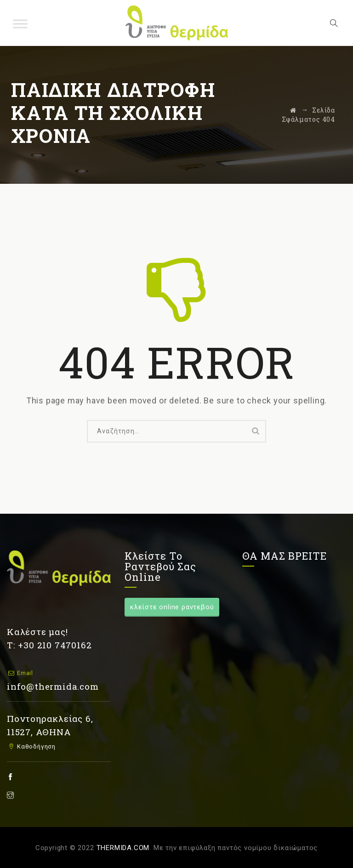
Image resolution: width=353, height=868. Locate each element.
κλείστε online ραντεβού (172, 607)
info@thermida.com (53, 686)
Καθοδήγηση (35, 746)
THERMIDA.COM (123, 848)
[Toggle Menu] (20, 24)
